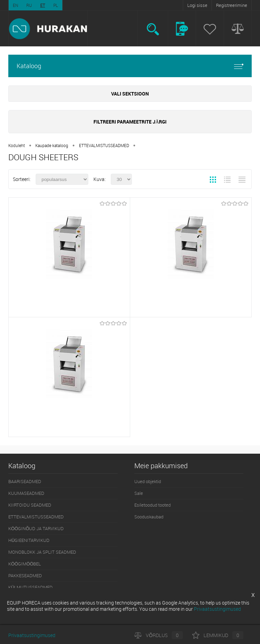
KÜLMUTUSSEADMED (30, 587)
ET (43, 5)
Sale (139, 493)
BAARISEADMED (25, 481)
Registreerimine (232, 5)
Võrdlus (159, 635)
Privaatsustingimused (32, 635)
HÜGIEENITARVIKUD (29, 540)
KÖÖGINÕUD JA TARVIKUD (36, 528)
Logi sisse (197, 5)
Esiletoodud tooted (153, 505)
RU (29, 5)
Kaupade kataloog (52, 145)
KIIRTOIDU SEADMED (30, 505)
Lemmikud (218, 635)
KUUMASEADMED (26, 493)
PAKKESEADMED (25, 575)
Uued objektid (148, 481)
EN (15, 5)
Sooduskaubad (149, 517)
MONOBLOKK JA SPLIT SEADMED (42, 552)
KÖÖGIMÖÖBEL (25, 564)
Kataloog (130, 66)
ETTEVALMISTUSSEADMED (104, 145)
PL (56, 5)
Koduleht (17, 145)
